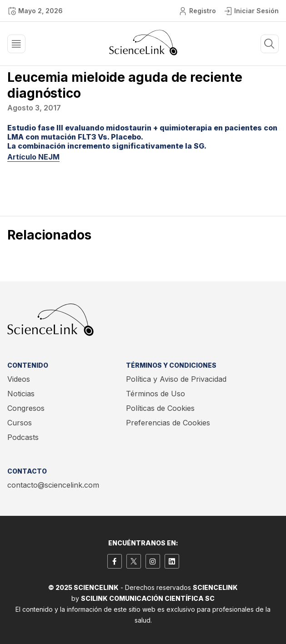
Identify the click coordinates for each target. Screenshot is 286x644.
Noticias (21, 394)
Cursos (20, 423)
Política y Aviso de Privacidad (176, 379)
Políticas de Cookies (160, 408)
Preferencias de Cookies (168, 423)
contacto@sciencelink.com (53, 485)
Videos (19, 379)
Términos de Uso (156, 394)
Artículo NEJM (33, 157)
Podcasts (23, 437)
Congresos (26, 408)
